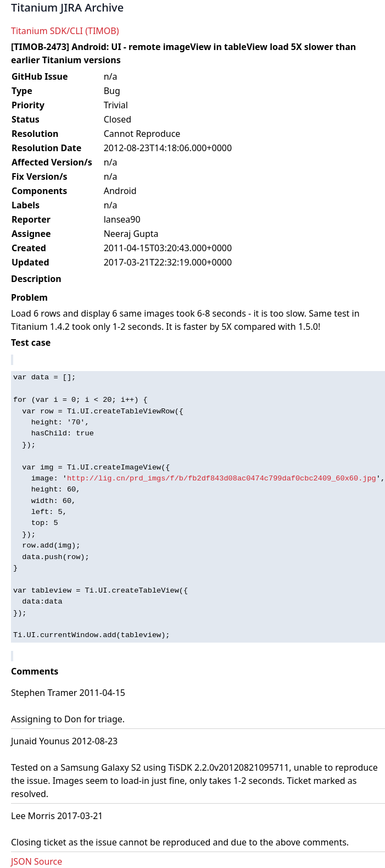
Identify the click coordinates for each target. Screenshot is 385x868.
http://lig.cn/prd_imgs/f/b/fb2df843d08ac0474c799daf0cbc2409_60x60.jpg (222, 479)
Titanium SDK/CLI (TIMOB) (65, 31)
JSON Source (37, 861)
